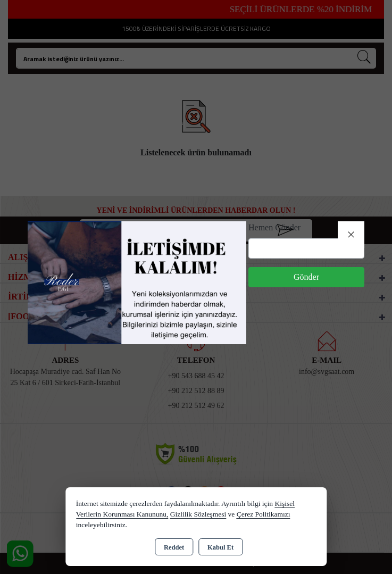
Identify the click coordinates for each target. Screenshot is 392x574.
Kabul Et (220, 547)
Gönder (306, 277)
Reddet (174, 547)
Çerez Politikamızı (264, 514)
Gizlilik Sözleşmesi (198, 514)
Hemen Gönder (274, 227)
